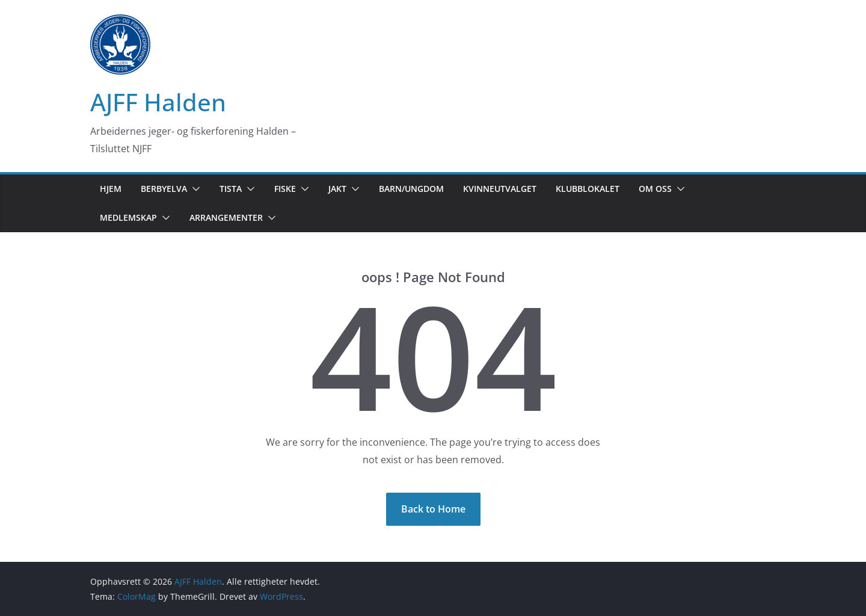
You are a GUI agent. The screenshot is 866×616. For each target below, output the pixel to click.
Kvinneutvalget (500, 189)
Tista (231, 189)
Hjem (111, 189)
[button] (194, 189)
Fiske (285, 189)
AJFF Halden (158, 102)
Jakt (337, 189)
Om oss (655, 189)
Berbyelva (164, 189)
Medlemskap (128, 217)
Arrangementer (226, 217)
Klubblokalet (588, 189)
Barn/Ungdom (411, 189)
